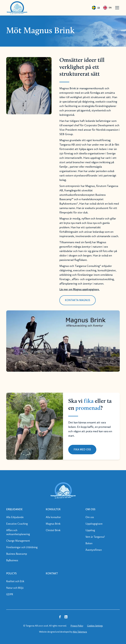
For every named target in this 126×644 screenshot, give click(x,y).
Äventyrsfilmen (94, 550)
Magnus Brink (53, 524)
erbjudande (14, 509)
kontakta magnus (78, 300)
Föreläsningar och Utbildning (22, 547)
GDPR (10, 594)
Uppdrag (90, 530)
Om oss (90, 517)
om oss (90, 509)
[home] (17, 8)
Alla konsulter (53, 517)
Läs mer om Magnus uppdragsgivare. (79, 289)
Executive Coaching (17, 524)
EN (107, 8)
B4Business (12, 560)
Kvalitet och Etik (15, 581)
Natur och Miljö (15, 588)
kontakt (52, 573)
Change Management (18, 541)
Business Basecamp (17, 554)
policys (11, 573)
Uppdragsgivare (94, 524)
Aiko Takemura (80, 632)
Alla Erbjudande (15, 517)
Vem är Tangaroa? (95, 537)
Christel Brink (53, 530)
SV (96, 8)
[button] (116, 8)
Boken (89, 543)
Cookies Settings (95, 626)
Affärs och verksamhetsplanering (18, 532)
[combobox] (96, 8)
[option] (107, 8)
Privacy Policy (77, 626)
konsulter (53, 509)
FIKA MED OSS (82, 449)
